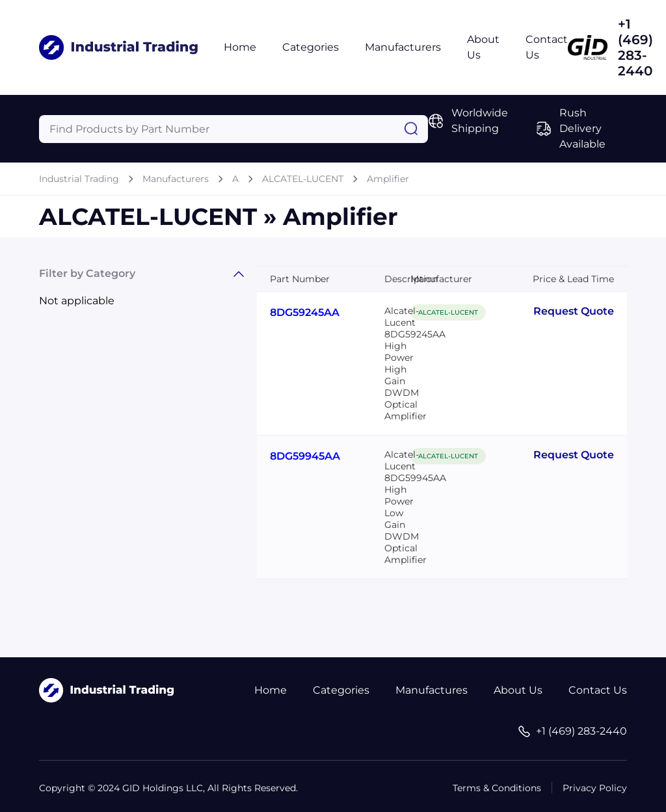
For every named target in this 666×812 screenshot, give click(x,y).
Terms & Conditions (497, 788)
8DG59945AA (305, 456)
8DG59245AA (305, 312)
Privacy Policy (595, 788)
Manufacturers (403, 47)
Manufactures (432, 690)
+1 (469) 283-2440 (635, 47)
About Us (518, 690)
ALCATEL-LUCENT (303, 179)
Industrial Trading (79, 179)
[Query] (233, 129)
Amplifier (388, 179)
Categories (311, 47)
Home (240, 47)
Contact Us (598, 690)
